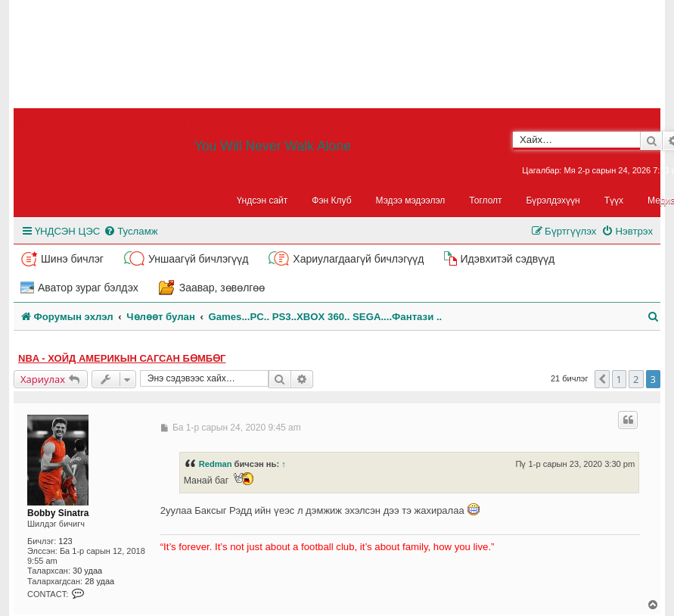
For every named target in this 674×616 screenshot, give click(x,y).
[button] (602, 379)
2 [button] (636, 379)
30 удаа (87, 571)
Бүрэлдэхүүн (553, 201)
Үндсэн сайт (262, 201)
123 (65, 541)
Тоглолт (485, 201)
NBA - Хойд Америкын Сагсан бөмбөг (122, 358)
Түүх (614, 201)
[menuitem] (130, 231)
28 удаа (99, 581)
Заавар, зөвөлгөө (222, 288)
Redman (216, 464)
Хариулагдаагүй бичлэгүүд (358, 259)
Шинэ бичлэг (72, 259)
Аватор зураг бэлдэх (88, 288)
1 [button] (619, 379)
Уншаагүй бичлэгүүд (198, 259)
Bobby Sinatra (58, 513)
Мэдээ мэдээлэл (411, 201)
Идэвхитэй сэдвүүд (507, 259)
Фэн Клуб (331, 201)
